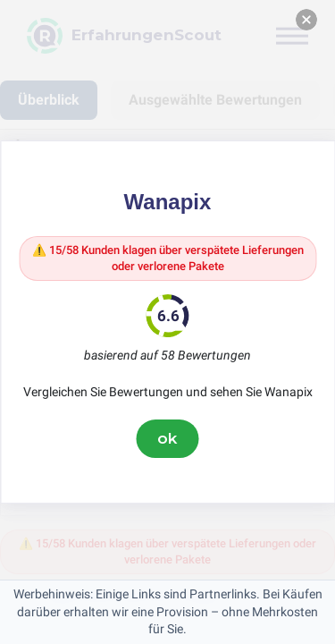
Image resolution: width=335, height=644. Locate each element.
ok (168, 438)
